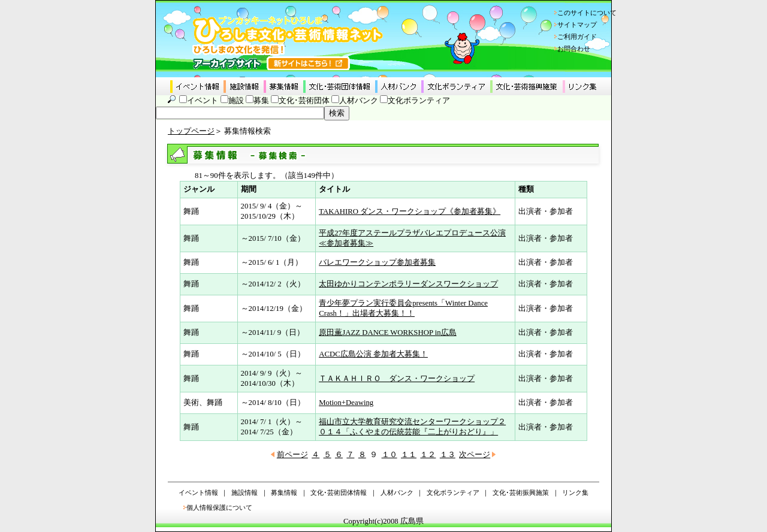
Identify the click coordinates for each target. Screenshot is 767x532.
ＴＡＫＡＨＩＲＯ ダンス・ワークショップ (397, 379)
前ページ (292, 455)
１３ (448, 455)
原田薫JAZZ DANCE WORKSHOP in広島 (388, 332)
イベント (203, 101)
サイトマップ (577, 25)
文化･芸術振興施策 (521, 492)
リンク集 (575, 492)
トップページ (191, 131)
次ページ (475, 455)
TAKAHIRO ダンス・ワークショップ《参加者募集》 (410, 211)
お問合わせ (574, 49)
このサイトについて (587, 13)
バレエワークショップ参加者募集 (377, 262)
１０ (389, 455)
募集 (261, 101)
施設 (236, 101)
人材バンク (359, 101)
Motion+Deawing (346, 403)
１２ (428, 455)
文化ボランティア (419, 101)
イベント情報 (198, 492)
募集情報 (284, 492)
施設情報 (244, 492)
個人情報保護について (219, 507)
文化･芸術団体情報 (339, 492)
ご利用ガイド (577, 37)
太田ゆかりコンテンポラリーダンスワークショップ (408, 284)
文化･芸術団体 (304, 101)
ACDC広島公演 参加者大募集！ (373, 354)
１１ (409, 455)
